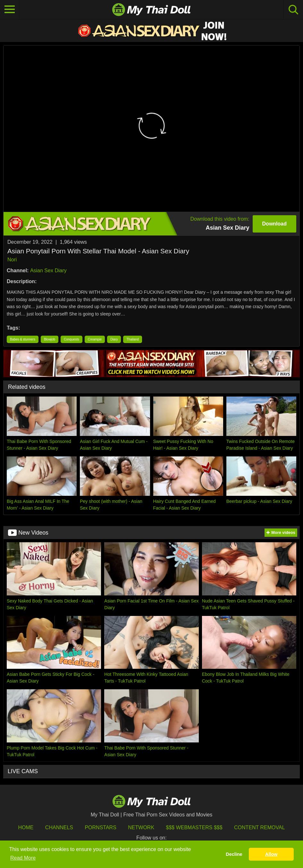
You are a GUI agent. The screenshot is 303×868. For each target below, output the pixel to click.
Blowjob (50, 339)
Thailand (132, 339)
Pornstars (100, 827)
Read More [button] (23, 858)
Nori (12, 260)
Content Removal (260, 827)
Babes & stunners (23, 339)
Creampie (95, 339)
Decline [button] (234, 854)
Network (141, 827)
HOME (26, 827)
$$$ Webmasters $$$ (194, 827)
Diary (114, 339)
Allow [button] (271, 854)
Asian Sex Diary (48, 270)
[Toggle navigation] (10, 10)
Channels (59, 827)
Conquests (72, 339)
